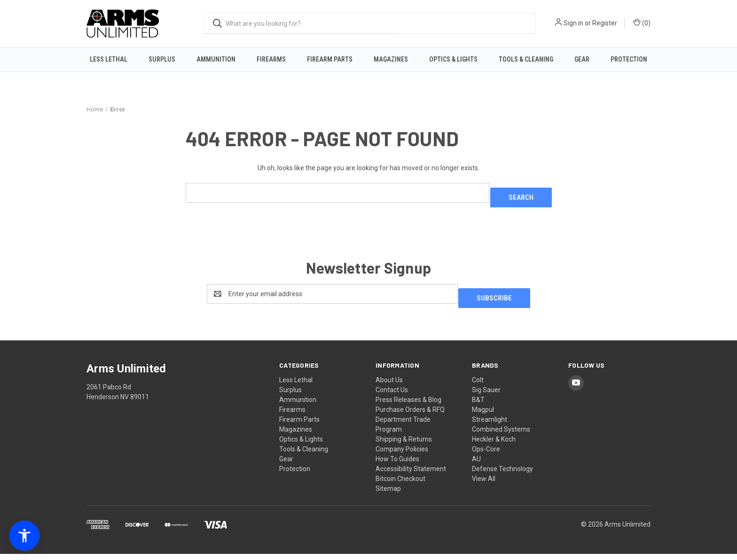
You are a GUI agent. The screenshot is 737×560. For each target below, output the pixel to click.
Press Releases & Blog (408, 406)
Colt (478, 386)
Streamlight (490, 426)
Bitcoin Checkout (400, 485)
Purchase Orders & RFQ (410, 416)
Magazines (391, 59)
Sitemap (388, 495)
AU (476, 465)
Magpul (483, 416)
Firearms (271, 59)
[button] (24, 536)
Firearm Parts (330, 59)
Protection (629, 59)
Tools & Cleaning (526, 59)
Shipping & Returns (404, 445)
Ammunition (216, 59)
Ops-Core (486, 455)
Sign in (573, 23)
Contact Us (392, 396)
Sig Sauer (486, 396)
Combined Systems (501, 435)
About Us (389, 386)
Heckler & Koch (494, 445)
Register (605, 23)
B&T (478, 406)
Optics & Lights (453, 59)
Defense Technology (502, 475)
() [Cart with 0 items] (642, 23)
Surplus (162, 59)
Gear (582, 59)
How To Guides (397, 465)
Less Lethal (109, 59)
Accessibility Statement (411, 475)
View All (484, 485)
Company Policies (402, 455)
